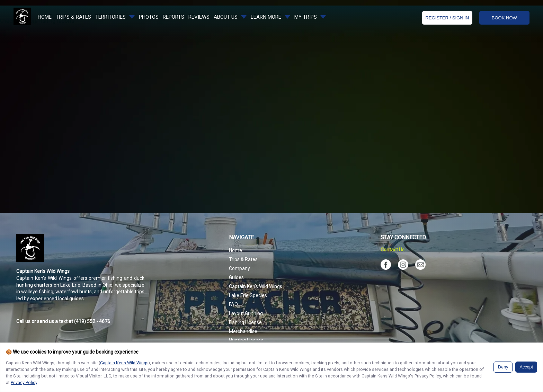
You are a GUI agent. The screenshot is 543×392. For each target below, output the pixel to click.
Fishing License (245, 322)
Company (239, 268)
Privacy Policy (24, 382)
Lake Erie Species (248, 295)
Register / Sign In (447, 18)
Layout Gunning (246, 313)
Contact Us (393, 250)
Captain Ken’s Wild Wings (256, 286)
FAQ (233, 304)
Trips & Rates (243, 259)
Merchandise (243, 331)
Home (235, 250)
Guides (236, 277)
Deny (503, 367)
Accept (526, 367)
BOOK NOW (504, 18)
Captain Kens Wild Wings (124, 363)
